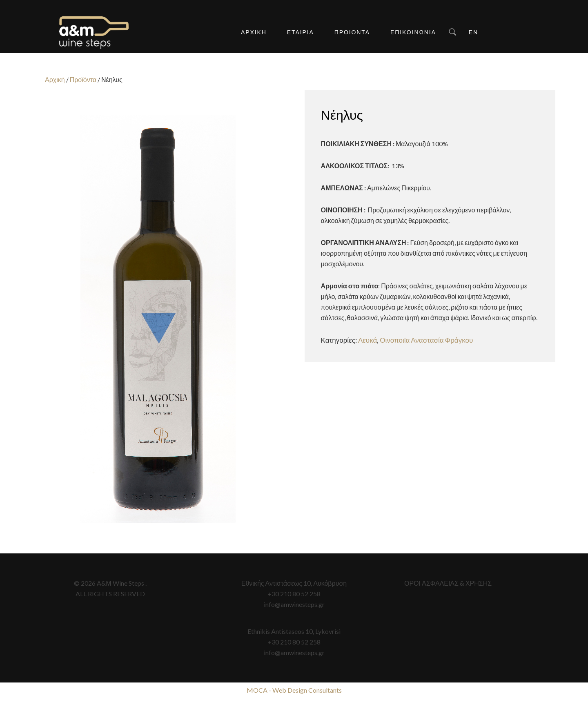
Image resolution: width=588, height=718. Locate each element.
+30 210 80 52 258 (294, 594)
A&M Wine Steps (94, 33)
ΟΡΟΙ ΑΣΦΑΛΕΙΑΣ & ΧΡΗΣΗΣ (448, 583)
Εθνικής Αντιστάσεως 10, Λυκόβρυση (294, 583)
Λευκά (367, 340)
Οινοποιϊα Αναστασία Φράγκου (426, 340)
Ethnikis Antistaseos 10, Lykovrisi (294, 631)
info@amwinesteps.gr (294, 604)
